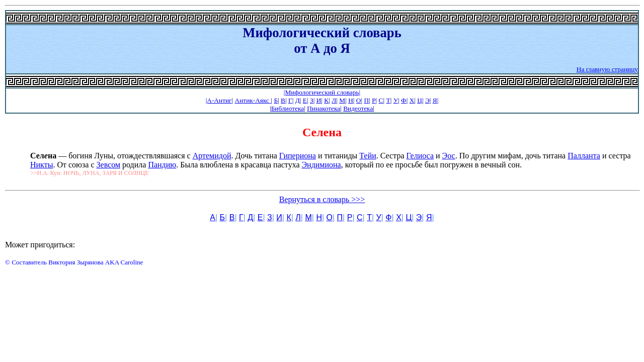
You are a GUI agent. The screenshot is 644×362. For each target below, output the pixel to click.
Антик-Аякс (253, 100)
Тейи (368, 156)
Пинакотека (324, 108)
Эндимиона (321, 165)
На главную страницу (607, 69)
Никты (42, 165)
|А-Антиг (219, 100)
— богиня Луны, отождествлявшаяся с (111, 156)
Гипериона (298, 156)
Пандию (162, 165)
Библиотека (288, 108)
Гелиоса (420, 156)
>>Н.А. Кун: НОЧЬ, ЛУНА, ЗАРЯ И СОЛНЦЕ (90, 173)
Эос (449, 156)
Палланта (584, 156)
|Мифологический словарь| (322, 92)
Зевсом (109, 165)
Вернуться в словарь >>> (322, 199)
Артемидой (212, 156)
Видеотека (358, 108)
